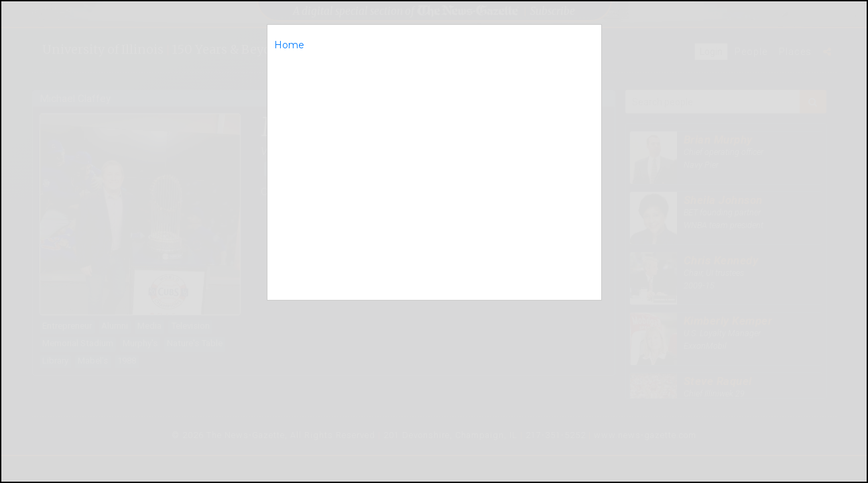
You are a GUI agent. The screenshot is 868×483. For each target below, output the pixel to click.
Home (289, 45)
